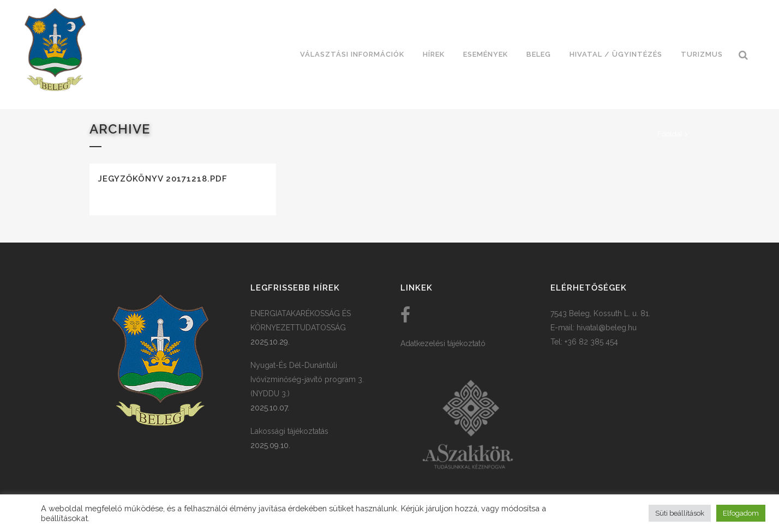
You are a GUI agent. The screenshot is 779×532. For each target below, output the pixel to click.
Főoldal (670, 134)
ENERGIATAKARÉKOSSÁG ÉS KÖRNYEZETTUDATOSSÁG (301, 321)
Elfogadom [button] (741, 513)
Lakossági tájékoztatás (289, 431)
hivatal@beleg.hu (607, 328)
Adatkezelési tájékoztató (443, 343)
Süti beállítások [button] (680, 513)
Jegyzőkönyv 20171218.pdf (163, 179)
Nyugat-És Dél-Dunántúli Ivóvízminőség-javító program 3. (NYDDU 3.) (307, 379)
